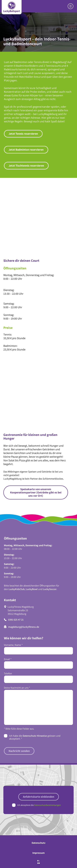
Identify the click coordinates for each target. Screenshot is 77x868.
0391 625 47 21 (14, 620)
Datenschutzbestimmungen (48, 805)
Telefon (8, 673)
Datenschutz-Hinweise (35, 736)
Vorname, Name (13, 645)
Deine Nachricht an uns (17, 688)
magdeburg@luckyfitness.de (22, 627)
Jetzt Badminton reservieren (26, 150)
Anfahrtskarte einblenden (39, 797)
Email (8, 659)
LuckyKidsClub (17, 589)
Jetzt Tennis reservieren (23, 134)
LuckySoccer (50, 589)
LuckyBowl (32, 589)
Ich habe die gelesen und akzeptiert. (35, 737)
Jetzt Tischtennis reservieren (26, 166)
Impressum (38, 853)
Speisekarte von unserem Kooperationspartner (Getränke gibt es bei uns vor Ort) (36, 492)
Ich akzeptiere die (39, 805)
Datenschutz (38, 843)
